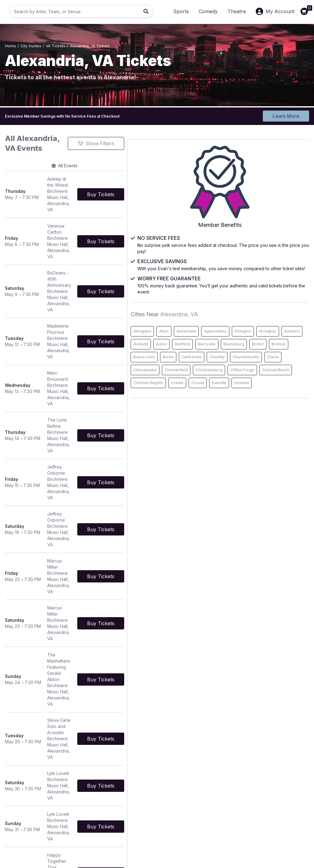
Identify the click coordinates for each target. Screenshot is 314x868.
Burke (271, 366)
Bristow (291, 353)
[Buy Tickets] (190, 177)
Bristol (270, 353)
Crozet (263, 443)
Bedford (262, 340)
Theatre (237, 11)
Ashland (292, 327)
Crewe (242, 443)
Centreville (246, 379)
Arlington (275, 314)
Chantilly (272, 379)
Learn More (286, 114)
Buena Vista (247, 366)
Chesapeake (248, 405)
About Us (222, 798)
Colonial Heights (286, 430)
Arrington (245, 327)
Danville (284, 443)
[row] (109, 177)
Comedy (208, 11)
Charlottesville (249, 392)
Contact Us (120, 798)
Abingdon (245, 301)
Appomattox (247, 314)
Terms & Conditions (128, 806)
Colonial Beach (250, 430)
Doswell (243, 456)
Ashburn (269, 327)
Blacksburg (246, 353)
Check (276, 392)
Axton (241, 340)
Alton (267, 301)
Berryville (287, 340)
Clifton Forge (283, 417)
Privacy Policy (227, 806)
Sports (181, 11)
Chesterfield (279, 405)
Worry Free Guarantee (235, 815)
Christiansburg (249, 417)
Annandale (289, 301)
